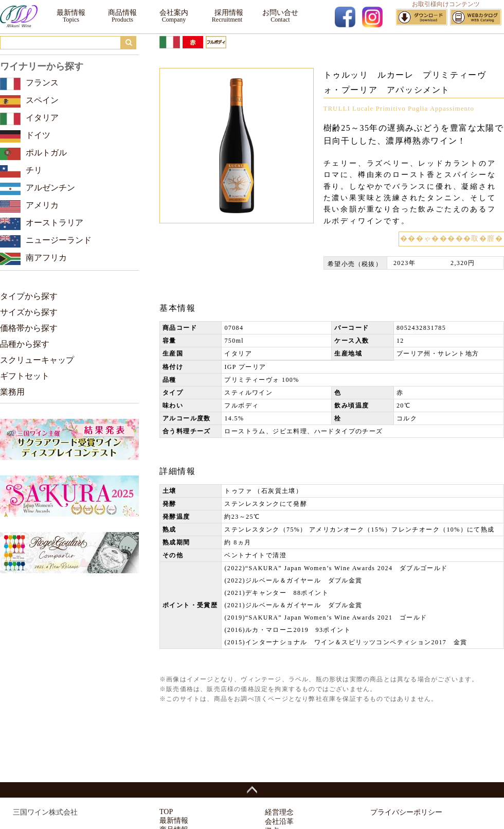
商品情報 (122, 13)
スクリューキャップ (37, 360)
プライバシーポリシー (406, 812)
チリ (34, 170)
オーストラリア (55, 223)
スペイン (42, 100)
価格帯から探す (29, 328)
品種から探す (25, 344)
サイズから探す (29, 312)
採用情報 (227, 13)
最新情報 (71, 13)
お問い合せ (280, 13)
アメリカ (42, 205)
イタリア (42, 118)
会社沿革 (279, 822)
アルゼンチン (50, 188)
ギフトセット (25, 376)
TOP (166, 812)
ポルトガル (46, 153)
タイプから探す (29, 296)
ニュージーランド (59, 240)
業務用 (12, 392)
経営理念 (279, 812)
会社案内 (174, 13)
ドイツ (38, 135)
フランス (42, 83)
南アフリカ (46, 258)
